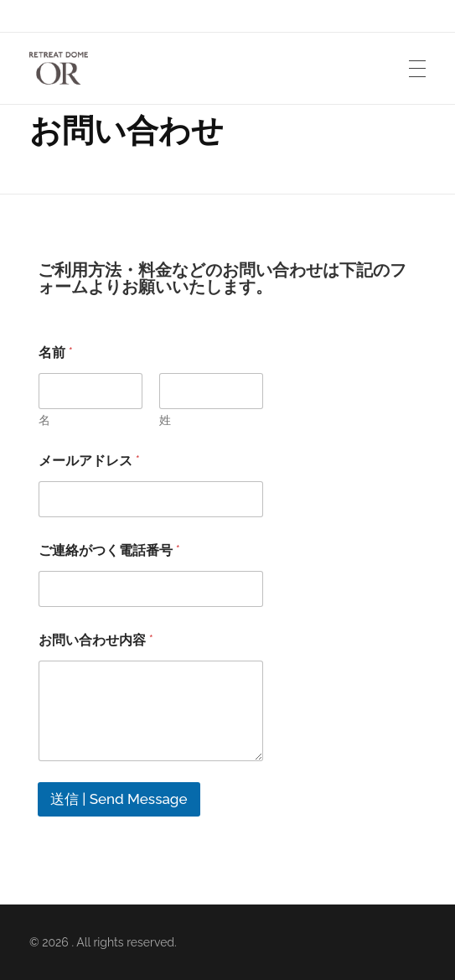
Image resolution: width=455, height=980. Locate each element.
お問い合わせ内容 (96, 640)
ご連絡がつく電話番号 (109, 550)
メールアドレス (89, 461)
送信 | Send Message (119, 799)
